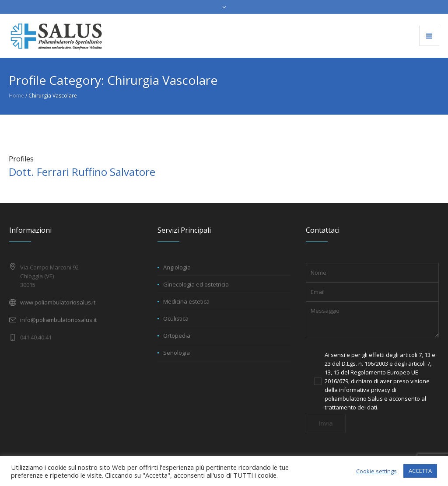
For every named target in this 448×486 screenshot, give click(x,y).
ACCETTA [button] (420, 471)
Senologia (177, 353)
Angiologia (177, 267)
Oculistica (176, 318)
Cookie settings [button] (376, 471)
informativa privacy (365, 390)
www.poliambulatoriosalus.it (58, 302)
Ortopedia (177, 336)
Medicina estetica (186, 301)
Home (16, 96)
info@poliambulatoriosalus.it (58, 320)
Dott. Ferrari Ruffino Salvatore (82, 172)
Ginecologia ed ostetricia (196, 284)
